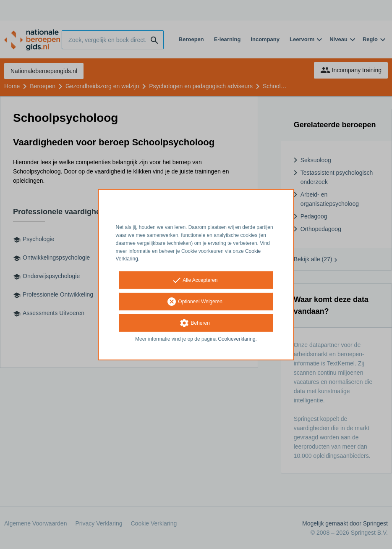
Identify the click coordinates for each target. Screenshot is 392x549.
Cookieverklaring (237, 339)
